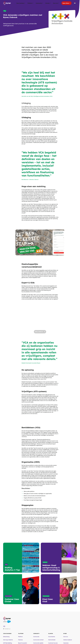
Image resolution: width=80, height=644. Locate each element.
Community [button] (39, 3)
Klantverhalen (52, 640)
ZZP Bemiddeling (7, 643)
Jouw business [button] (21, 3)
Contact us (7, 629)
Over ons (66, 637)
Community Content (38, 640)
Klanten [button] (48, 3)
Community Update (38, 643)
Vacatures (66, 643)
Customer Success (53, 643)
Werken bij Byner (68, 640)
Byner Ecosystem (23, 643)
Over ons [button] (56, 3)
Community (36, 637)
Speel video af (40, 332)
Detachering (6, 637)
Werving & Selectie (8, 640)
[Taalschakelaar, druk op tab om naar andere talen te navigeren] (75, 3)
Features (20, 640)
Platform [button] (30, 3)
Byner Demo (66, 3)
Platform (20, 637)
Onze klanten (52, 637)
